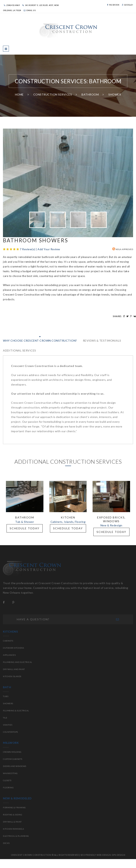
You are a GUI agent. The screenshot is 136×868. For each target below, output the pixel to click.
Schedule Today (25, 528)
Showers (8, 703)
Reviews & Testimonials (102, 341)
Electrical (23, 711)
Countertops (10, 732)
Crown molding (12, 752)
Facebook (113, 5)
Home (19, 94)
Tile (5, 718)
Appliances (9, 655)
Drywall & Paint (12, 822)
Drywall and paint (14, 669)
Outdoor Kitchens (13, 648)
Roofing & (9, 815)
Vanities (8, 725)
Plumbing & (10, 711)
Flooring (8, 787)
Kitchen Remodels (13, 829)
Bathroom (90, 94)
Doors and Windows (15, 766)
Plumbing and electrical (18, 662)
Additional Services (20, 350)
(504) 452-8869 (12, 5)
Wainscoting (10, 773)
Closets (7, 780)
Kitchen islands (12, 676)
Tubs (6, 696)
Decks (6, 843)
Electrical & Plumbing (16, 836)
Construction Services (53, 94)
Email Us (30, 10)
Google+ (128, 5)
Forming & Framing (14, 807)
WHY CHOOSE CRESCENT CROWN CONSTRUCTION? (40, 341)
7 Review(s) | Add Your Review (40, 249)
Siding (19, 815)
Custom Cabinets (13, 759)
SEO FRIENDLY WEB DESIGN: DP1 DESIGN (103, 855)
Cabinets (8, 641)
